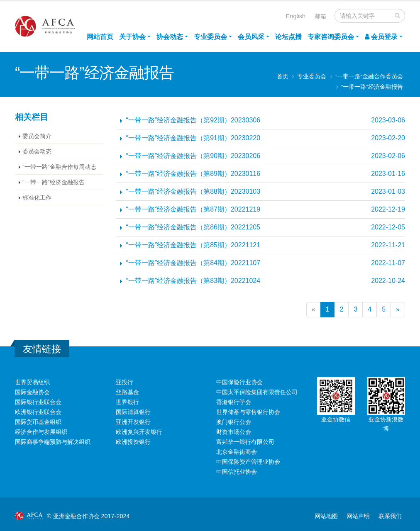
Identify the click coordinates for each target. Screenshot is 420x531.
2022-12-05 (388, 227)
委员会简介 (37, 136)
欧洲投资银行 (133, 442)
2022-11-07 (388, 263)
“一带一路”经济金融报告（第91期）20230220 (193, 138)
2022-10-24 (388, 281)
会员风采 (251, 37)
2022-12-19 (388, 209)
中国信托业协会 (237, 472)
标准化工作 (37, 197)
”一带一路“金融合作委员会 (369, 77)
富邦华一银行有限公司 (245, 442)
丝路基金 (127, 392)
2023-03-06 (388, 120)
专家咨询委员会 (331, 37)
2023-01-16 (388, 174)
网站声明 (358, 516)
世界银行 (127, 402)
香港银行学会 (234, 402)
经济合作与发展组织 (41, 432)
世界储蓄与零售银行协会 (248, 412)
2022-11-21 (388, 245)
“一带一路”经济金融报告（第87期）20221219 (193, 209)
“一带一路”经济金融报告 (372, 87)
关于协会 (132, 37)
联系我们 (390, 516)
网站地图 (326, 516)
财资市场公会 (234, 432)
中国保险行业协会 (239, 382)
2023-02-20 (388, 138)
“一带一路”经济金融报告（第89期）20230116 (193, 174)
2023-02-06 (388, 156)
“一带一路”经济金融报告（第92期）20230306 (193, 120)
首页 (283, 77)
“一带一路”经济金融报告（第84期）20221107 (193, 263)
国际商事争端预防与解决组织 (53, 442)
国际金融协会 (32, 392)
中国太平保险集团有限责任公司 (257, 392)
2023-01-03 (388, 191)
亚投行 (125, 382)
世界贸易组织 (32, 382)
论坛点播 (288, 37)
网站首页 (100, 37)
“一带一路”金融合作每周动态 (59, 167)
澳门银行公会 (234, 422)
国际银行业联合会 (38, 402)
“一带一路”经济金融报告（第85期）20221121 (193, 245)
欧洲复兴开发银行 (139, 432)
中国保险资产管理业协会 (248, 462)
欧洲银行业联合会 (38, 412)
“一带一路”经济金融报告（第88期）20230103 (193, 191)
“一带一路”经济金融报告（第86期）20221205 (193, 227)
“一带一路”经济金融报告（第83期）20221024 (193, 281)
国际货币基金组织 (38, 422)
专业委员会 (210, 37)
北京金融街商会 (237, 452)
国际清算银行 (133, 412)
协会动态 (170, 37)
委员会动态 (37, 151)
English (296, 16)
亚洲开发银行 (133, 422)
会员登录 (381, 37)
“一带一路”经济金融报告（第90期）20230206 (193, 156)
